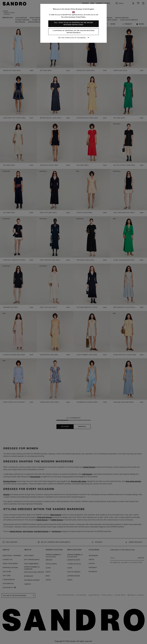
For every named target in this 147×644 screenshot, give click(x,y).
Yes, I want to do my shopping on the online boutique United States (73, 24)
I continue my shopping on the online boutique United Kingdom (74, 32)
